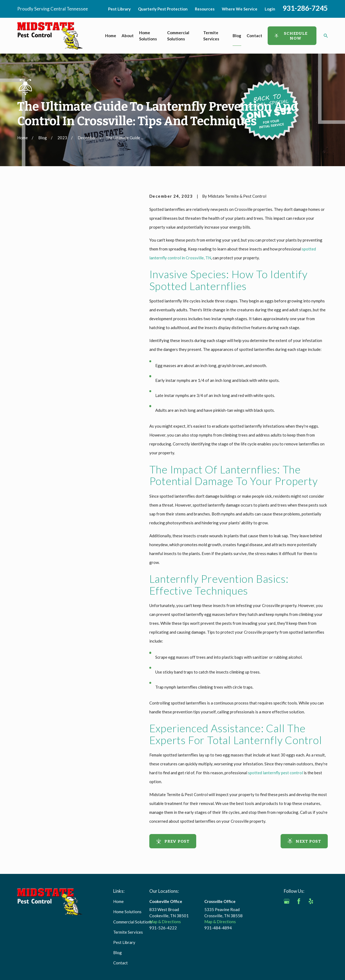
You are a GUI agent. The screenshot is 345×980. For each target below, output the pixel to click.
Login (270, 9)
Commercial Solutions (133, 922)
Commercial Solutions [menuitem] (178, 36)
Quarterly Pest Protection (163, 9)
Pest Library (119, 9)
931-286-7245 (305, 8)
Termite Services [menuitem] (211, 36)
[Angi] (323, 901)
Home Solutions (127, 912)
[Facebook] (299, 901)
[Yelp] (311, 901)
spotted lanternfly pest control (275, 773)
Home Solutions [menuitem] (148, 36)
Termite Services (128, 932)
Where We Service (240, 9)
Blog (118, 953)
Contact (120, 963)
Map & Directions (165, 922)
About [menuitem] (128, 36)
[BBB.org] (287, 913)
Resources (205, 9)
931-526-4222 (163, 928)
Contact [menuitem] (254, 36)
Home (118, 901)
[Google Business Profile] (287, 901)
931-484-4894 (218, 928)
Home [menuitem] (111, 36)
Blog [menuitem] (237, 36)
